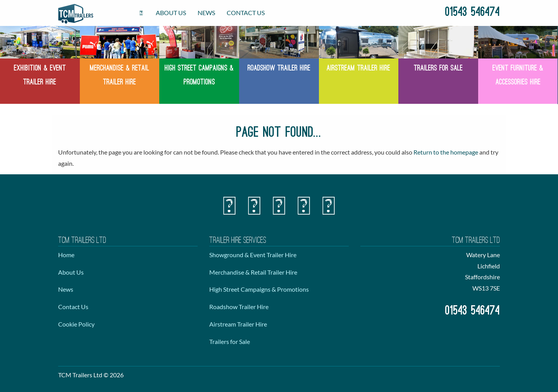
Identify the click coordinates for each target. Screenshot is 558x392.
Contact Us (246, 13)
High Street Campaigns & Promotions (259, 289)
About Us (171, 13)
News (206, 13)
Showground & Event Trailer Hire (253, 255)
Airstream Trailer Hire (238, 324)
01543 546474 (473, 13)
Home (66, 255)
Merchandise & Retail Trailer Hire (253, 272)
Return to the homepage (446, 152)
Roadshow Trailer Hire (239, 307)
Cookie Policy (76, 324)
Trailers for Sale (230, 341)
